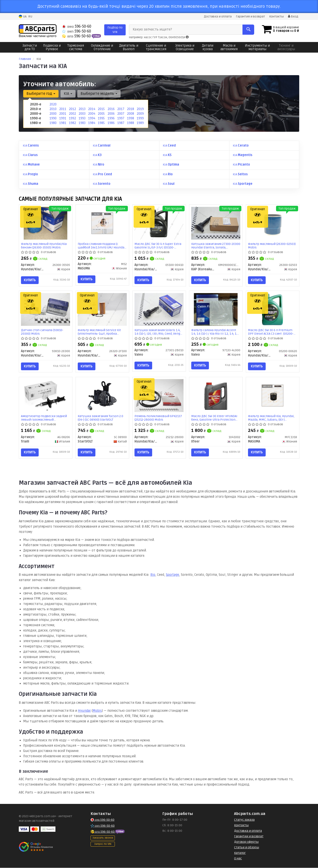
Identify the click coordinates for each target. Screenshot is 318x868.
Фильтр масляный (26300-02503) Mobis (272, 245)
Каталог (240, 854)
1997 (121, 118)
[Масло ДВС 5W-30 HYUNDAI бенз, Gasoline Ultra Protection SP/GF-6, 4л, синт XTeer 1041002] (216, 397)
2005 (101, 114)
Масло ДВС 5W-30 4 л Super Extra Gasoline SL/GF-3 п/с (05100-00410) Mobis (158, 245)
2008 (130, 114)
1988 (130, 123)
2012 (72, 109)
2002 (72, 114)
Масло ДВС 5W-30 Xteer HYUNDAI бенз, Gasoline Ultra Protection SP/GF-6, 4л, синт (215, 419)
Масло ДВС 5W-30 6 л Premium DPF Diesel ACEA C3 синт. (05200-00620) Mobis (271, 332)
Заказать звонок (103, 838)
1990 (53, 118)
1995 (101, 118)
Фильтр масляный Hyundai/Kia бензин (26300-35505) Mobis (44, 245)
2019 (140, 109)
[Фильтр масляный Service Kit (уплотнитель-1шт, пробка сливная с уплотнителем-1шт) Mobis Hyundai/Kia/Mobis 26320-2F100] (102, 309)
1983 (82, 123)
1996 (111, 118)
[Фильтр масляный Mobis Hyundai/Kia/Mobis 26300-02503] (273, 223)
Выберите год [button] (41, 94)
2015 (101, 109)
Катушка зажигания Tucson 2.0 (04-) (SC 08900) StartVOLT (101, 419)
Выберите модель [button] (99, 94)
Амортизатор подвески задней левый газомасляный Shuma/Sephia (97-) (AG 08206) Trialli (44, 419)
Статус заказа (244, 820)
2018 (130, 109)
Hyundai (84, 711)
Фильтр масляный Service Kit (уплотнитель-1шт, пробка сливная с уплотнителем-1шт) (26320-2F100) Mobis (100, 332)
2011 (62, 109)
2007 (121, 114)
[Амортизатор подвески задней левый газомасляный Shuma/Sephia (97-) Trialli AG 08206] (46, 396)
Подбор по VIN (115, 30)
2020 (53, 104)
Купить (30, 280)
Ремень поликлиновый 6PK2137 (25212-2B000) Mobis (158, 419)
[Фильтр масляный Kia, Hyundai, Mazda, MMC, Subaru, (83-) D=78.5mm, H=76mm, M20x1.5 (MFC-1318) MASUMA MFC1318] (273, 396)
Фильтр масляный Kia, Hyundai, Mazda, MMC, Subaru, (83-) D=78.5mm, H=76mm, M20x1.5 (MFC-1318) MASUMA (271, 419)
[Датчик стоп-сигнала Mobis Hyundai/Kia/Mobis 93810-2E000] (46, 309)
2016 (111, 109)
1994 (92, 118)
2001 (62, 114)
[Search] (247, 30)
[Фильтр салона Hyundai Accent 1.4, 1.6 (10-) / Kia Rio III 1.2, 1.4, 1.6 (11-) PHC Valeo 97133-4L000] (216, 309)
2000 (53, 114)
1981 (62, 123)
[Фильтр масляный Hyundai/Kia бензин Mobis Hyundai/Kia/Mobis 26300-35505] (46, 223)
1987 (121, 123)
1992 (72, 118)
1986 (111, 123)
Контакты (276, 16)
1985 (101, 123)
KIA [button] (68, 94)
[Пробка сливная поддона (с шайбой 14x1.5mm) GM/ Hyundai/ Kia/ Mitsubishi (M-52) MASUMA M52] (102, 223)
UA (23, 16)
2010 (53, 109)
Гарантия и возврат (250, 16)
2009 (140, 114)
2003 (82, 114)
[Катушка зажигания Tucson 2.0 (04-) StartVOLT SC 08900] (102, 396)
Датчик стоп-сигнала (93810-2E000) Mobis (42, 332)
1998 (130, 118)
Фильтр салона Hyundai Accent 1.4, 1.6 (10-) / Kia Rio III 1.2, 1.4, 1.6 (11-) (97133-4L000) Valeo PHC (215, 332)
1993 (82, 118)
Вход (293, 16)
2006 (111, 114)
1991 (62, 118)
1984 (92, 123)
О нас (238, 859)
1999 (140, 118)
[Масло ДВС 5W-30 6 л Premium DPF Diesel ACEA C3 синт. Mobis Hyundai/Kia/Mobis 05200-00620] (273, 309)
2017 (121, 109)
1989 (140, 123)
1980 (53, 123)
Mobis (97, 711)
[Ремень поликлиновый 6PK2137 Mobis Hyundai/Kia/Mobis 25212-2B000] (159, 396)
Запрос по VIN (103, 845)
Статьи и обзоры (247, 848)
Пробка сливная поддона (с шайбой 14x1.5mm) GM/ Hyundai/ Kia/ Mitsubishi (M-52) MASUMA (102, 245)
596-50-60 (77, 26)
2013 (82, 109)
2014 (91, 109)
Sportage (172, 575)
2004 (92, 114)
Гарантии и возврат (249, 837)
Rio (153, 575)
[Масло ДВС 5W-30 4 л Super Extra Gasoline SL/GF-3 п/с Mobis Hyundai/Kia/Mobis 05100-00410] (159, 223)
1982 (72, 123)
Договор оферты (246, 842)
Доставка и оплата (218, 16)
